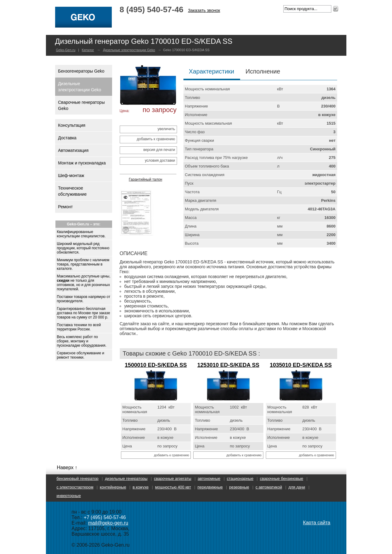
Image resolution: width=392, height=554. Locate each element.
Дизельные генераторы (126, 479)
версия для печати (159, 150)
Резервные (239, 487)
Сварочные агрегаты (173, 479)
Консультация (72, 125)
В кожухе (141, 487)
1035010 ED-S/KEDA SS (301, 365)
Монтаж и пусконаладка (82, 163)
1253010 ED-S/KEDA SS (228, 365)
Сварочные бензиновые (281, 479)
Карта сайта (317, 523)
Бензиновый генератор (78, 479)
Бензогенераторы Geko (81, 71)
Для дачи (297, 487)
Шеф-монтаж (71, 175)
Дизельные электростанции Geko (129, 50)
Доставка (67, 138)
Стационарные (240, 479)
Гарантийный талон (146, 179)
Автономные (209, 479)
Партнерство (273, 22)
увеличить (166, 129)
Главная (134, 22)
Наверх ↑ (67, 467)
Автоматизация (73, 150)
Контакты (308, 22)
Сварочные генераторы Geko (81, 105)
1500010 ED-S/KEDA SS (156, 365)
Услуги (242, 22)
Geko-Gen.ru (66, 50)
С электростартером (75, 487)
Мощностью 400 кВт (173, 487)
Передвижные (210, 487)
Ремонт (66, 207)
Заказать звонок (204, 10)
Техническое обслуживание (73, 191)
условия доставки (160, 160)
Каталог (88, 50)
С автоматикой (269, 487)
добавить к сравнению (156, 139)
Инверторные (69, 496)
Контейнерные (113, 487)
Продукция (213, 22)
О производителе (172, 22)
